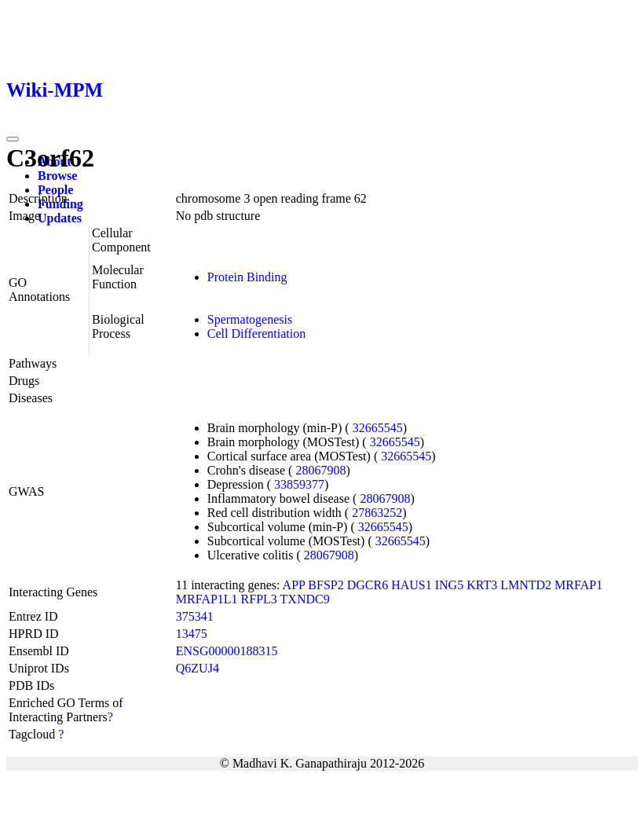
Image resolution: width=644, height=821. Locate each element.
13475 (192, 634)
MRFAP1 (578, 585)
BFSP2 (326, 585)
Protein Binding (247, 277)
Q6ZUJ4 (198, 668)
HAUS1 (412, 585)
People (55, 190)
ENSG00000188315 (227, 651)
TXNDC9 (305, 599)
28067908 (320, 470)
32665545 (378, 428)
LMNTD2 (526, 585)
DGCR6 (368, 585)
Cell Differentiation (256, 334)
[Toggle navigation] (13, 139)
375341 (195, 616)
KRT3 (482, 585)
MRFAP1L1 (207, 599)
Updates (60, 218)
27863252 (377, 513)
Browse (57, 176)
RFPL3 (259, 599)
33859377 (299, 484)
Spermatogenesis (250, 319)
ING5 (449, 585)
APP (294, 585)
